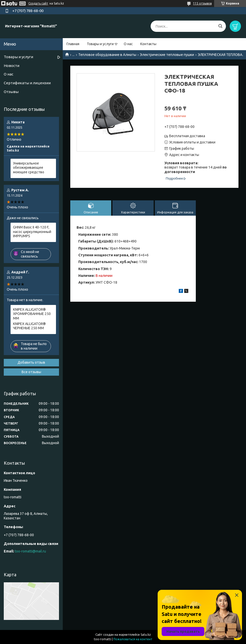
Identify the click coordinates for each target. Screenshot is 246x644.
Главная (73, 44)
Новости (12, 66)
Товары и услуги (100, 44)
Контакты (148, 44)
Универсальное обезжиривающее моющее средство (29, 168)
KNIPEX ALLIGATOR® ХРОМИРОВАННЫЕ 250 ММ (32, 314)
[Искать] (220, 26)
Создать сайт (38, 3)
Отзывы (11, 92)
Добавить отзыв (31, 362)
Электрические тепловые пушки (167, 55)
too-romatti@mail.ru (30, 551)
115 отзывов (202, 3)
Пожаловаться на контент (133, 639)
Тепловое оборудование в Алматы (107, 55)
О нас (128, 44)
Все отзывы (31, 372)
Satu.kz (146, 635)
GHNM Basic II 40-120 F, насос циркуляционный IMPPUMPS (32, 232)
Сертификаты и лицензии (27, 83)
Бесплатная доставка (187, 136)
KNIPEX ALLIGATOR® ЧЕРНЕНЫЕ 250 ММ (29, 326)
